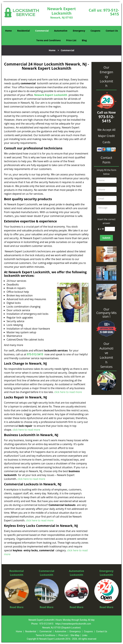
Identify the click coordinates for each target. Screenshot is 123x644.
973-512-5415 (111, 12)
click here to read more (68, 392)
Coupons (95, 31)
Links (85, 635)
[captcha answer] (110, 229)
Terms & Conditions (45, 635)
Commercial (42, 31)
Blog (84, 40)
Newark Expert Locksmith (51, 95)
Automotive (61, 31)
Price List (71, 40)
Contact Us (112, 31)
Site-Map (75, 635)
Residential (24, 31)
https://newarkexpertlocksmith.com (73, 624)
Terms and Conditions (49, 40)
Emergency (79, 31)
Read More (17, 607)
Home (8, 31)
